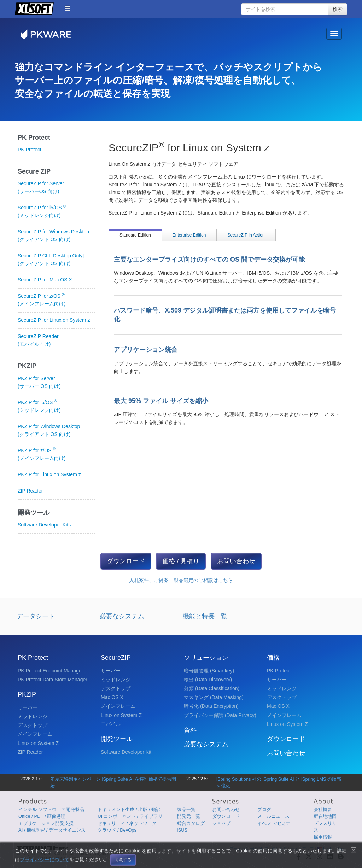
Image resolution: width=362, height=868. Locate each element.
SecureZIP (116, 658)
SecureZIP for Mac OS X (45, 280)
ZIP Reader (30, 491)
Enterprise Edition (189, 235)
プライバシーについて (249, 849)
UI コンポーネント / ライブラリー (132, 816)
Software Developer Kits (44, 525)
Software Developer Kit (126, 752)
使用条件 (280, 849)
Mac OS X (112, 697)
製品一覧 (186, 809)
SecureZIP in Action (246, 235)
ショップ (221, 823)
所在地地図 (325, 816)
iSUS (182, 830)
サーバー (28, 707)
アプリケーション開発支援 (46, 823)
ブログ (264, 809)
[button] (67, 8)
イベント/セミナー (276, 823)
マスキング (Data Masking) (214, 697)
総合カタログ (191, 823)
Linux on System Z (38, 743)
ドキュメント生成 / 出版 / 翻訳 (129, 809)
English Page (331, 849)
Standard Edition (135, 235)
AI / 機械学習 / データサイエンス (52, 830)
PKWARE (50, 34)
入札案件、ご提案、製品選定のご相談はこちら (181, 580)
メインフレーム (35, 734)
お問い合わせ (236, 561)
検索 (338, 9)
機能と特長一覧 (205, 616)
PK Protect (30, 150)
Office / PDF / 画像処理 (42, 816)
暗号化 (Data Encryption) (211, 706)
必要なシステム (122, 616)
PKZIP (27, 694)
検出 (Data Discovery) (208, 680)
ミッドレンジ (33, 716)
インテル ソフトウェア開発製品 (51, 809)
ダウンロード (126, 561)
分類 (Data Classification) (212, 688)
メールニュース (273, 816)
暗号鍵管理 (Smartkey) (209, 671)
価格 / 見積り (181, 561)
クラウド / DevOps (117, 830)
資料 (190, 730)
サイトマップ (302, 849)
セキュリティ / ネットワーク (127, 823)
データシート (36, 616)
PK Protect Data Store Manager (52, 680)
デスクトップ (33, 725)
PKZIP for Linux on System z (49, 474)
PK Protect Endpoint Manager (50, 671)
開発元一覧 (189, 816)
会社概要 (323, 809)
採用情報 (323, 837)
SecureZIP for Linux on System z (54, 320)
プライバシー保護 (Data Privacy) (220, 715)
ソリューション (206, 658)
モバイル (111, 724)
